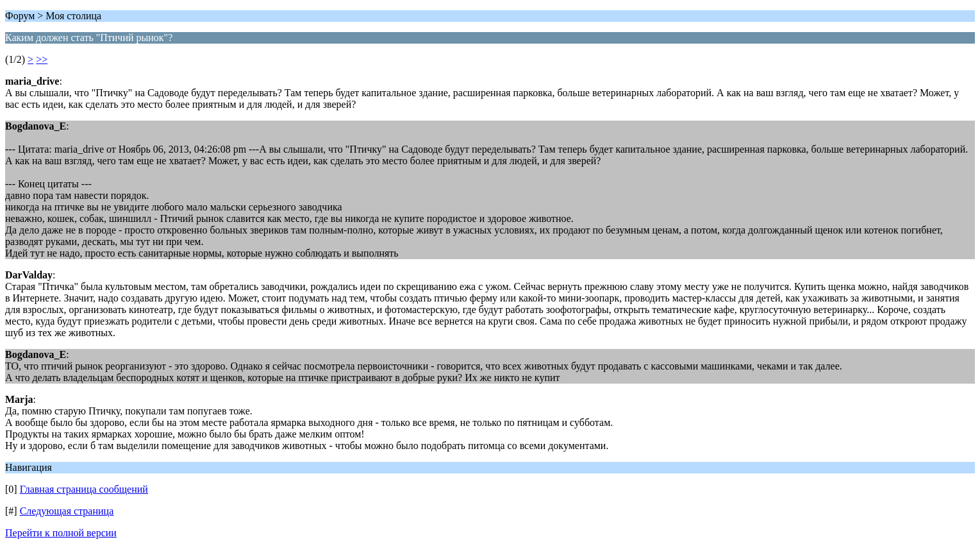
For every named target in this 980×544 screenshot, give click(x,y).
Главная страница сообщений (84, 489)
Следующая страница (67, 511)
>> (42, 59)
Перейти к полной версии (61, 533)
